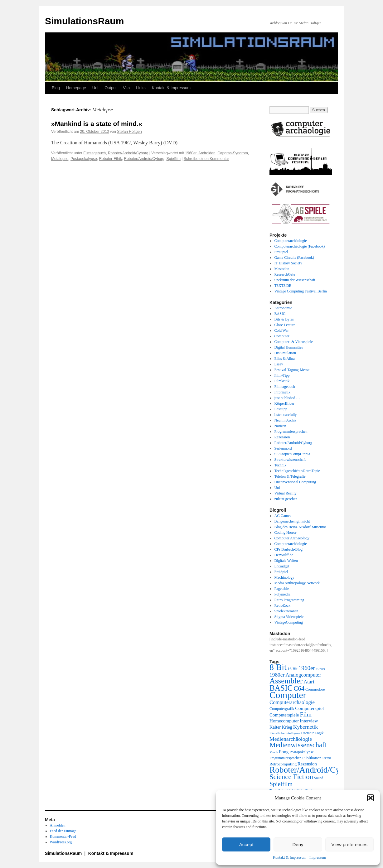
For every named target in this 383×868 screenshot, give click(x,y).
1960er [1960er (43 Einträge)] (307, 668)
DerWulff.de (284, 555)
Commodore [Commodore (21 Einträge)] (315, 689)
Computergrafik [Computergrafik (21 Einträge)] (282, 709)
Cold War (282, 330)
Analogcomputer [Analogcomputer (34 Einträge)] (303, 675)
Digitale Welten (286, 561)
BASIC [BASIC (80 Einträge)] (281, 688)
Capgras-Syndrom (233, 153)
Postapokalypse (84, 159)
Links (141, 88)
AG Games (283, 516)
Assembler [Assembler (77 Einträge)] (286, 681)
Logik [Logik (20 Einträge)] (319, 733)
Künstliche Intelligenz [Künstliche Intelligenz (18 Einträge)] (285, 733)
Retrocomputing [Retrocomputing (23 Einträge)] (283, 764)
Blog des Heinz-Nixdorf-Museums (301, 527)
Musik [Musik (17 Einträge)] (274, 752)
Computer (282, 336)
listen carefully (286, 415)
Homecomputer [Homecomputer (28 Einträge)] (284, 721)
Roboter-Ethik (110, 159)
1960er (191, 153)
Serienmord (283, 448)
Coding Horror (286, 533)
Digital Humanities (289, 347)
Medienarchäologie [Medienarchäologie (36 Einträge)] (291, 739)
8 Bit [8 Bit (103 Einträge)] (278, 667)
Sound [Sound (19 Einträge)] (319, 778)
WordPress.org (61, 842)
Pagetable (282, 589)
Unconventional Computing (295, 482)
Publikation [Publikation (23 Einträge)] (312, 758)
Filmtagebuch (95, 153)
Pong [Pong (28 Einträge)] (284, 752)
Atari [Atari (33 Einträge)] (309, 682)
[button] (371, 798)
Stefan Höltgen (129, 132)
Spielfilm (174, 159)
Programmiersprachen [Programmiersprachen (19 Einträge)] (285, 758)
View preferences (350, 844)
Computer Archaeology (292, 538)
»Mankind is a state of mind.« (97, 124)
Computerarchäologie (291, 241)
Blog (56, 88)
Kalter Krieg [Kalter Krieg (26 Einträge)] (281, 727)
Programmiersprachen (291, 432)
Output (111, 88)
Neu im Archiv (286, 420)
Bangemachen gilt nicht (292, 521)
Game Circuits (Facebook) (294, 258)
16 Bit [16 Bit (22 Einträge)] (293, 669)
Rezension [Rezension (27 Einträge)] (307, 764)
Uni (95, 88)
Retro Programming (289, 600)
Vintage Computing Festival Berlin (301, 291)
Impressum (318, 857)
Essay (279, 364)
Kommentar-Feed (63, 837)
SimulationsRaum (84, 21)
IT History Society (288, 263)
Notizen (280, 426)
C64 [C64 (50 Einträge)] (299, 688)
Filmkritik (282, 381)
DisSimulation (285, 353)
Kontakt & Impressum (290, 857)
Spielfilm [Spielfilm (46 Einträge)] (281, 784)
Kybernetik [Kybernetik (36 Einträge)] (305, 727)
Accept (246, 844)
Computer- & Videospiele (294, 342)
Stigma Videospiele (289, 617)
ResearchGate (285, 274)
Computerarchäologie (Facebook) (300, 246)
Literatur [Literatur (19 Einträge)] (307, 733)
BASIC (280, 314)
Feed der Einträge (63, 831)
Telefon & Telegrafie (290, 476)
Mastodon (282, 269)
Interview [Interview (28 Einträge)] (309, 721)
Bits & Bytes (284, 319)
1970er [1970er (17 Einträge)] (321, 669)
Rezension (282, 437)
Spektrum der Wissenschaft (295, 280)
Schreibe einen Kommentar (206, 159)
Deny (298, 844)
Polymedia (282, 594)
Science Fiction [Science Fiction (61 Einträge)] (291, 777)
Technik (280, 465)
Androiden (207, 153)
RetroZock (282, 605)
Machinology (284, 577)
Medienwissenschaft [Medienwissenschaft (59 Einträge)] (298, 745)
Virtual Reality (286, 493)
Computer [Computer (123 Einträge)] (288, 695)
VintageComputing (289, 622)
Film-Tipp (282, 375)
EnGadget (282, 566)
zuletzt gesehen (286, 499)
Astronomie (283, 308)
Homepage (76, 88)
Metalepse (60, 159)
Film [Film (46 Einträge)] (306, 714)
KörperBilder (284, 403)
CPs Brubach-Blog (288, 549)
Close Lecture (285, 325)
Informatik (282, 392)
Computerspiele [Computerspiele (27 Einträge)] (284, 715)
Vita (126, 88)
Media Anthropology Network (297, 583)
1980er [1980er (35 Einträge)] (277, 675)
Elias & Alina (285, 359)
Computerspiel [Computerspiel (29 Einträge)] (309, 708)
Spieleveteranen (286, 611)
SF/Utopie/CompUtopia (292, 454)
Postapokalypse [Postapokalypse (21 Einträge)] (301, 752)
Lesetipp (281, 409)
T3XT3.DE (283, 286)
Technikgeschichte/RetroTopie (297, 471)
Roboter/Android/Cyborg (128, 153)
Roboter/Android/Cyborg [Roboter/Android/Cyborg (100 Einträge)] (313, 770)
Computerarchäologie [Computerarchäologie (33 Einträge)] (292, 702)
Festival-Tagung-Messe (292, 370)
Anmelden (58, 825)
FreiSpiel (281, 252)
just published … (287, 398)
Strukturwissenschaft (290, 460)
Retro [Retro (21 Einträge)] (327, 758)
